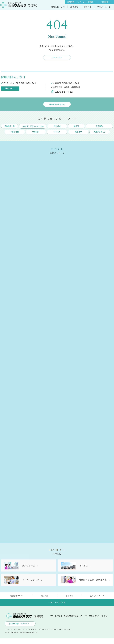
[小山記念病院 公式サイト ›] (20, 624)
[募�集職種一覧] (10, 126)
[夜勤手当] (57, 126)
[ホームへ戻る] (57, 57)
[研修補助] (99, 126)
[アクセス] (57, 132)
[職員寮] (76, 126)
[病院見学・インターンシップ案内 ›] (81, 2)
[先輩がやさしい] (100, 132)
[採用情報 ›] (106, 2)
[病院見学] (78, 132)
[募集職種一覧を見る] (57, 104)
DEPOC (69, 630)
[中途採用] (36, 132)
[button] (58, 7)
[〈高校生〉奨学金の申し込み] (33, 126)
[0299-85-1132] (65, 92)
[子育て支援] (15, 132)
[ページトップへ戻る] (57, 603)
